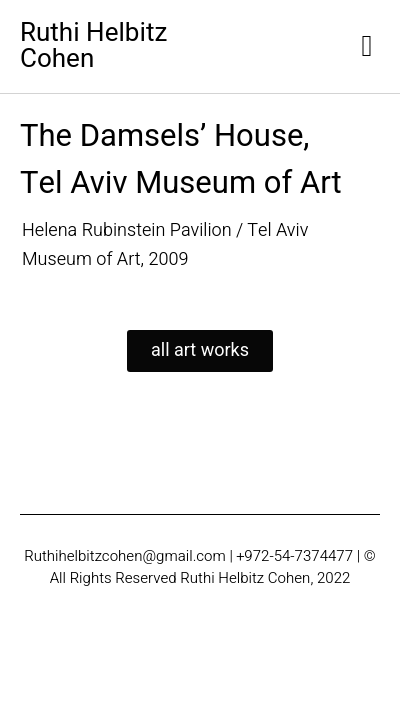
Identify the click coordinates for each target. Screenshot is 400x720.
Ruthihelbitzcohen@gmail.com (125, 556)
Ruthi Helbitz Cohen (93, 46)
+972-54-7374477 (295, 556)
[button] (367, 46)
